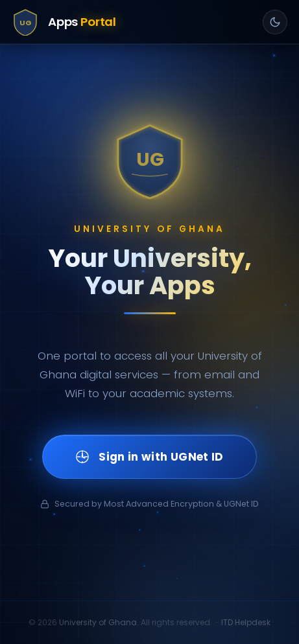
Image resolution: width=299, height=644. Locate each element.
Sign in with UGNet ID (149, 457)
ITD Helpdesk (246, 622)
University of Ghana (98, 622)
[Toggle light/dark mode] (275, 22)
